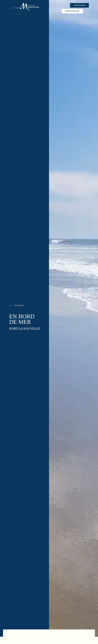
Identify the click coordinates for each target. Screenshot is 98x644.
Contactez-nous (79, 5)
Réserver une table (72, 11)
